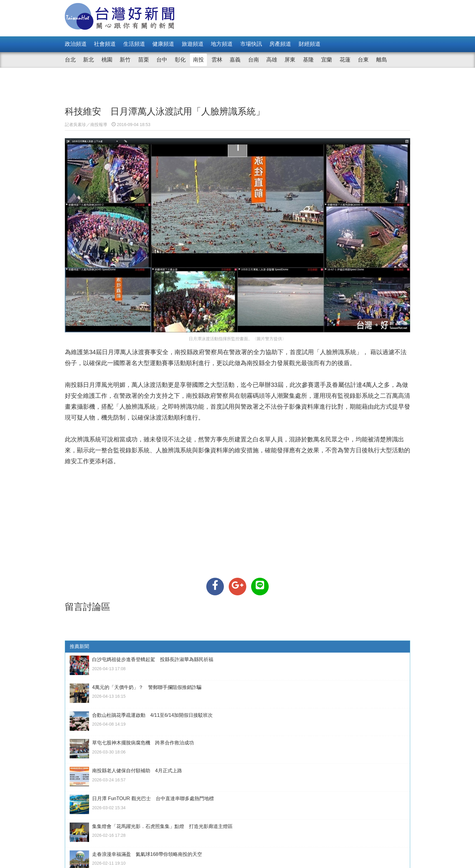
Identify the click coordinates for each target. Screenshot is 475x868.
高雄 (272, 60)
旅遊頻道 (193, 44)
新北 (88, 60)
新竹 (125, 60)
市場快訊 (251, 44)
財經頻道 (310, 44)
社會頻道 (105, 44)
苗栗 (144, 60)
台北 (70, 60)
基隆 (308, 60)
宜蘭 (327, 60)
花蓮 (345, 60)
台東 (363, 60)
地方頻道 (222, 44)
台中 (162, 60)
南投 (198, 60)
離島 (382, 60)
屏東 (290, 60)
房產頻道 (280, 44)
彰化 (180, 60)
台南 (254, 60)
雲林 (217, 60)
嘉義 (235, 60)
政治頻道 (76, 44)
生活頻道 (134, 44)
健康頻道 (163, 44)
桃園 (107, 60)
